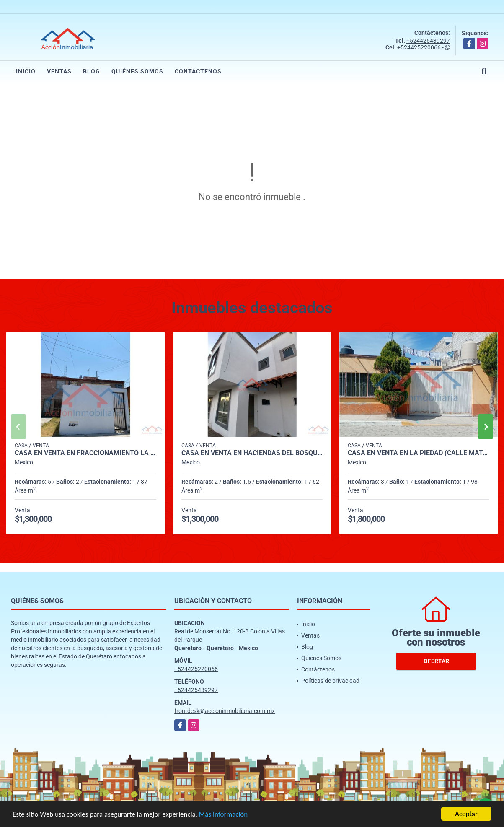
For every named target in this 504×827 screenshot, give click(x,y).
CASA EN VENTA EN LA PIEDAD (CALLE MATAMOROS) (419, 453)
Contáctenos (198, 71)
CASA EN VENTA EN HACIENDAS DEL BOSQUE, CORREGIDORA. (252, 453)
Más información (223, 815)
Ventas (59, 71)
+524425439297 (428, 41)
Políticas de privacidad (330, 681)
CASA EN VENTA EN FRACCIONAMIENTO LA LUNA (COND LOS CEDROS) (85, 453)
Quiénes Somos (137, 71)
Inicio (26, 71)
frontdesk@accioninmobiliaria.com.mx (225, 711)
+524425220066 (419, 47)
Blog (92, 71)
